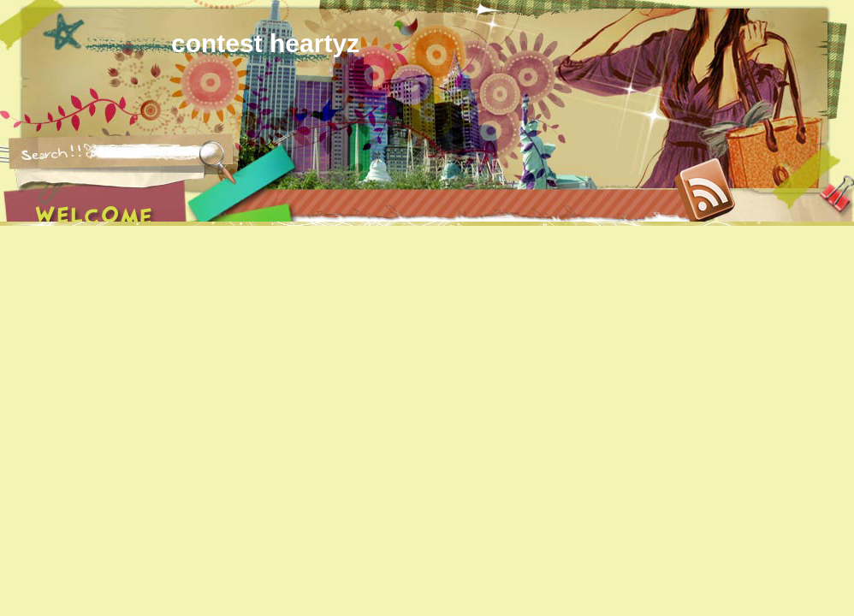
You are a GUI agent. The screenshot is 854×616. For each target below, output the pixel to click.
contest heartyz (265, 43)
